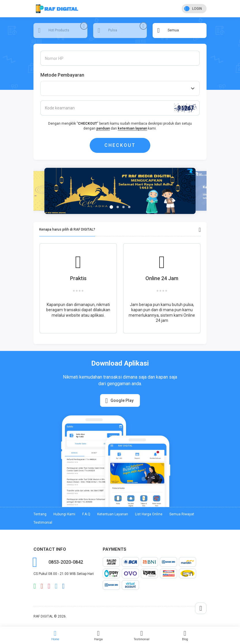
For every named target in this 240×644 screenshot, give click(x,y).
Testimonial (142, 635)
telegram (56, 586)
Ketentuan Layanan (113, 514)
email (42, 586)
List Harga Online (149, 514)
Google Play (119, 401)
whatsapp (35, 586)
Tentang (40, 514)
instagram (49, 586)
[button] (111, 207)
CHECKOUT (120, 145)
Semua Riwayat (182, 514)
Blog (185, 635)
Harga (98, 635)
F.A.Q (86, 514)
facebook (63, 586)
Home (55, 635)
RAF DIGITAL (43, 616)
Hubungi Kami (64, 514)
